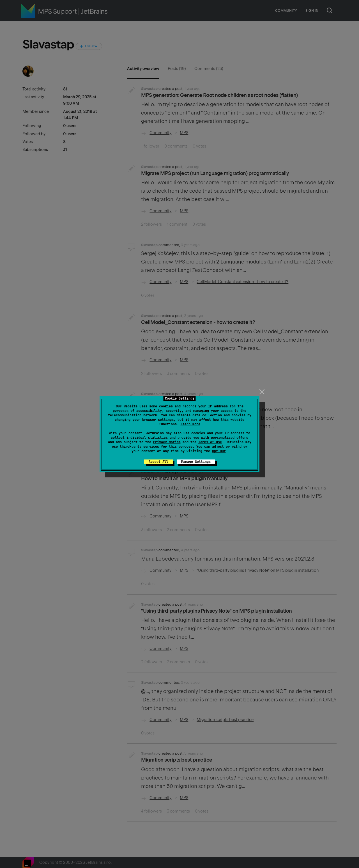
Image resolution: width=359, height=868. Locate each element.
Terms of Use (210, 442)
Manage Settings (196, 462)
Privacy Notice (167, 442)
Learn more (190, 424)
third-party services (139, 447)
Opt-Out (219, 451)
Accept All (158, 462)
